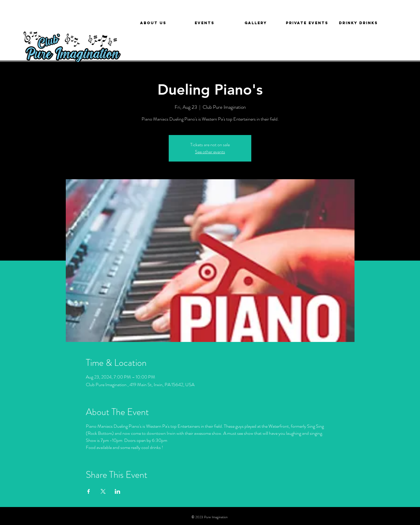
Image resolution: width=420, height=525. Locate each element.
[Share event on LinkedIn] (118, 491)
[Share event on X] (103, 491)
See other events (210, 152)
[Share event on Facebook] (89, 491)
